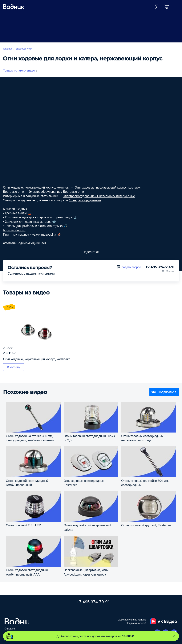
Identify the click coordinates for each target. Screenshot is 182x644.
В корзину (14, 367)
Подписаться (167, 392)
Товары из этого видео (19, 70)
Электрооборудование (85, 200)
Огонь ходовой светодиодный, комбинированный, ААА (27, 572)
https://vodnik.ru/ (14, 230)
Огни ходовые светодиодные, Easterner (85, 483)
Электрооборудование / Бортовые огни (56, 192)
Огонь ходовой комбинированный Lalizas (87, 527)
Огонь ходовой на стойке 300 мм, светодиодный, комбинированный (30, 438)
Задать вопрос (131, 267)
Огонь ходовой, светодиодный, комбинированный (28, 483)
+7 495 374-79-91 (160, 267)
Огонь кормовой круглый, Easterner (146, 525)
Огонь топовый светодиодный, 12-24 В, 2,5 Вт (89, 438)
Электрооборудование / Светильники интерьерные (99, 196)
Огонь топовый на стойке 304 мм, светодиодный (145, 483)
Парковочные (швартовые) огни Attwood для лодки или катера (86, 572)
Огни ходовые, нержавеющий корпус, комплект (108, 187)
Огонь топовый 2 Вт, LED (24, 525)
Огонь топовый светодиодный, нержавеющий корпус (143, 438)
